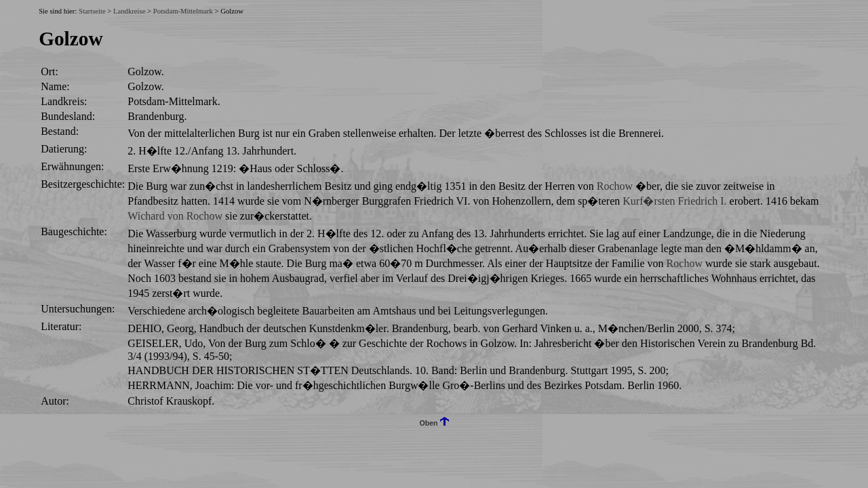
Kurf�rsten (649, 201)
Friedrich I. (703, 201)
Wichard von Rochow (175, 216)
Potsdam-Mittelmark (183, 11)
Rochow (615, 186)
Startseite (92, 11)
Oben (434, 423)
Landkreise (129, 11)
